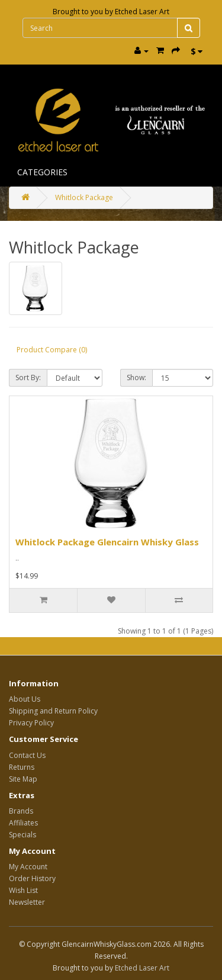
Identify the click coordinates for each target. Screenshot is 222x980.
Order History (32, 878)
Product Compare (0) (52, 350)
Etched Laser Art (142, 12)
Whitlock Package (84, 197)
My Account (28, 867)
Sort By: (28, 377)
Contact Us (27, 755)
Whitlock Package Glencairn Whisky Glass (107, 542)
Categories (42, 172)
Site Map (23, 779)
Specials (22, 835)
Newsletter (27, 902)
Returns (22, 767)
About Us (25, 699)
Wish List (23, 890)
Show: (136, 377)
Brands (21, 811)
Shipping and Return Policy (53, 711)
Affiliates (23, 823)
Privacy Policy (31, 723)
